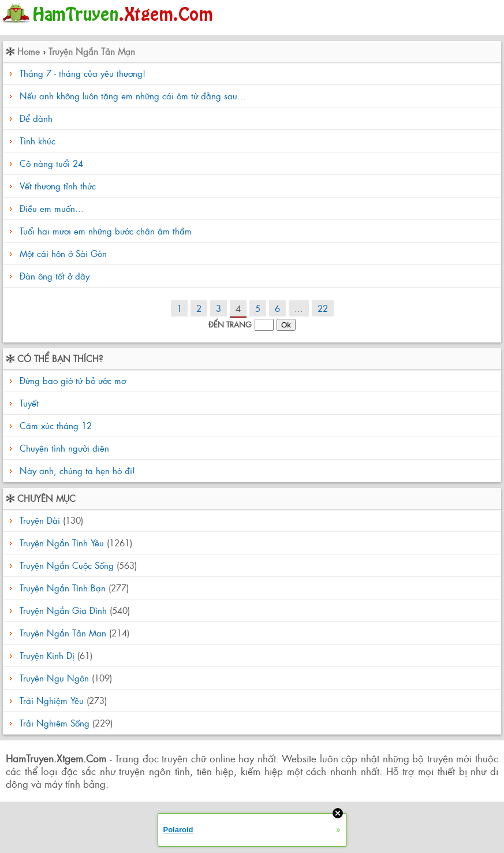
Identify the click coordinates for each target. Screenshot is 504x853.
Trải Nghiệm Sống (55, 723)
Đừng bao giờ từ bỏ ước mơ (71, 380)
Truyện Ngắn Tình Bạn (63, 588)
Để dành (36, 118)
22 (323, 308)
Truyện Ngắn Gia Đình (63, 610)
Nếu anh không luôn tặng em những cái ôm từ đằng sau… (133, 96)
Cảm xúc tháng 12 (54, 425)
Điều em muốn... (52, 208)
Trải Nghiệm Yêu (52, 700)
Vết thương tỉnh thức (58, 186)
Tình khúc (38, 141)
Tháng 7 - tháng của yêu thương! (83, 73)
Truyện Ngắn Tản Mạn (92, 51)
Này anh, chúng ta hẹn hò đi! (76, 470)
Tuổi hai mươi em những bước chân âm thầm (106, 231)
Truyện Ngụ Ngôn (54, 678)
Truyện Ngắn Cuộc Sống (67, 565)
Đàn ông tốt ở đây (55, 276)
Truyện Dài (40, 520)
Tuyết (28, 403)
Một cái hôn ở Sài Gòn (63, 253)
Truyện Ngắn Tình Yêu (62, 543)
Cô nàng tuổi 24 (51, 163)
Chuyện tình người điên (63, 448)
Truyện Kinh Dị (47, 655)
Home (29, 51)
